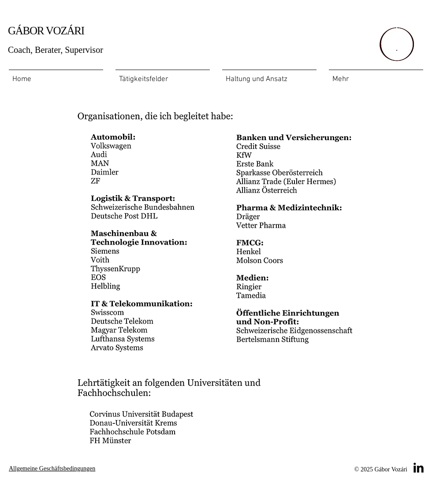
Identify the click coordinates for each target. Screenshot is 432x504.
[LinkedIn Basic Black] (419, 468)
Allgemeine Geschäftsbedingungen (52, 469)
